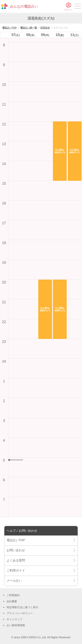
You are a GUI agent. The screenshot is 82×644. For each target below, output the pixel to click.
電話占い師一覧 (29, 28)
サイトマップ (14, 619)
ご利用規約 (13, 595)
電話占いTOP (9, 28)
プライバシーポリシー (20, 613)
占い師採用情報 (16, 625)
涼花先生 (45, 28)
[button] (45, 309)
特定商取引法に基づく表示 (22, 607)
